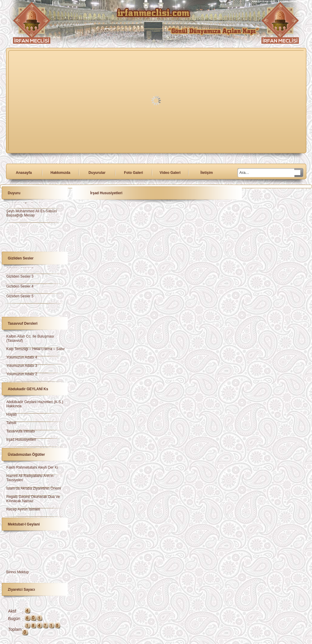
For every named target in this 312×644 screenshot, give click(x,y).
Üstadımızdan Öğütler (26, 455)
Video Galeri (170, 173)
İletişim (207, 173)
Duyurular (97, 173)
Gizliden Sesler (21, 258)
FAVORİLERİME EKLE (292, 1)
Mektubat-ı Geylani (24, 524)
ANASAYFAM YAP (264, 1)
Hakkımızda (60, 173)
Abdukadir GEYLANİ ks (28, 389)
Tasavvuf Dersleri (23, 323)
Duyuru (14, 193)
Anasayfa (24, 173)
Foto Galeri (134, 173)
